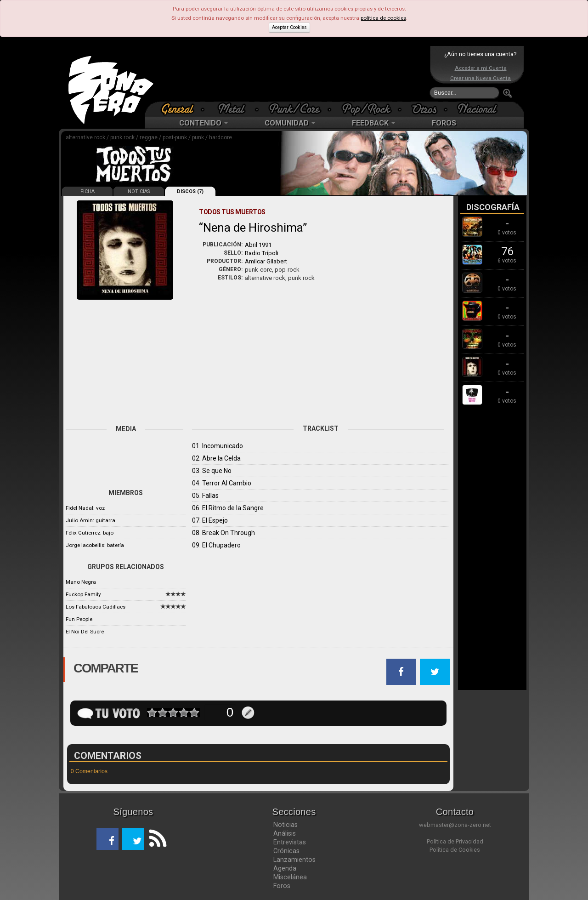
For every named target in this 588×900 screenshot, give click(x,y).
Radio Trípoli (262, 253)
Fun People (79, 619)
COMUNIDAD (290, 123)
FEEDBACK (373, 123)
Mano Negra (81, 582)
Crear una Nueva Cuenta (481, 78)
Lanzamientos (294, 860)
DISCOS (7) (190, 191)
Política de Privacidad (455, 841)
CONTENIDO (204, 123)
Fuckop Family (83, 594)
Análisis (285, 833)
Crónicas (286, 851)
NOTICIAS (139, 191)
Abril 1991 (258, 245)
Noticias (286, 825)
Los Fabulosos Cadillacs (96, 607)
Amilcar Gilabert (266, 261)
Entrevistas (290, 842)
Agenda (285, 868)
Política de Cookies (455, 850)
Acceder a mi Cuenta (481, 68)
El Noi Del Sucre (85, 632)
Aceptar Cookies (289, 27)
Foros (282, 886)
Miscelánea (290, 877)
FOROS (444, 123)
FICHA (88, 191)
